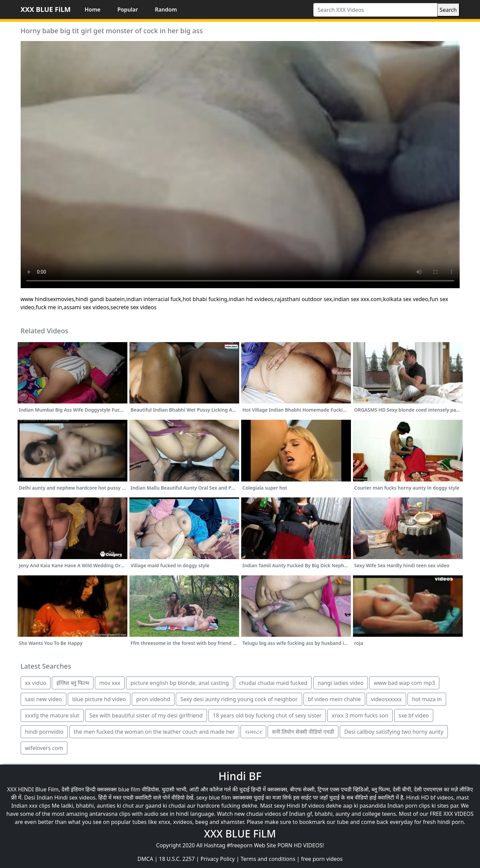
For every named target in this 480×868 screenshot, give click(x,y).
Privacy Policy (218, 859)
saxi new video (44, 699)
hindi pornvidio (44, 732)
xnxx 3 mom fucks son (360, 715)
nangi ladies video (341, 683)
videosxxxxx (386, 699)
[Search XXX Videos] (375, 10)
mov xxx (110, 683)
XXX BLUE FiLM (46, 9)
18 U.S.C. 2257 (177, 859)
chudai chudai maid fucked (273, 683)
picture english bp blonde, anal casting (180, 683)
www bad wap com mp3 (404, 683)
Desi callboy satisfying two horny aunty (394, 732)
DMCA (145, 859)
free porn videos (322, 859)
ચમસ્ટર (253, 732)
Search (448, 10)
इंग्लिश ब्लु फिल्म (73, 683)
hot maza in (427, 699)
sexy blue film (214, 797)
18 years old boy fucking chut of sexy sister (267, 715)
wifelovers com (44, 748)
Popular (128, 9)
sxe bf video (414, 715)
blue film (129, 789)
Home (93, 9)
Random (166, 9)
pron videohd (153, 699)
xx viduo (36, 683)
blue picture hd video (99, 699)
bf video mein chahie (334, 699)
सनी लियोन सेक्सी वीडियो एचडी (303, 732)
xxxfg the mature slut (52, 715)
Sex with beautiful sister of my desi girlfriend (146, 715)
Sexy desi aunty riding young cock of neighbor (239, 699)
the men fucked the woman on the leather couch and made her (154, 732)
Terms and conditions (268, 859)
